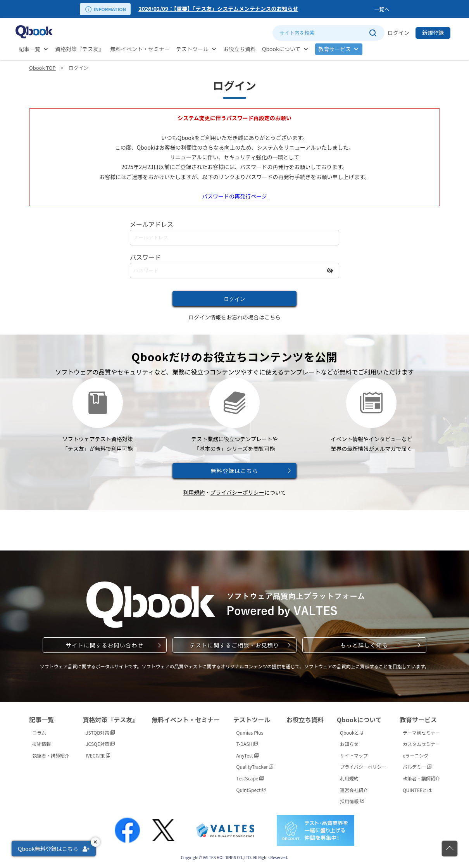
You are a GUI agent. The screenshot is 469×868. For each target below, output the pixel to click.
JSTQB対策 (100, 733)
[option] (255, 9)
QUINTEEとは (417, 790)
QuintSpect (251, 790)
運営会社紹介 (354, 790)
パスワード (145, 257)
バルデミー (417, 767)
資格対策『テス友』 (79, 49)
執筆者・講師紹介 (51, 755)
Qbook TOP (42, 68)
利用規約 (194, 492)
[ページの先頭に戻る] (450, 849)
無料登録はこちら (234, 471)
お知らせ (349, 744)
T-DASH (247, 744)
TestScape (250, 778)
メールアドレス (152, 224)
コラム (39, 733)
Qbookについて (281, 49)
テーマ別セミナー (421, 733)
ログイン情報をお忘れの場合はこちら (234, 317)
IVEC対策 (98, 755)
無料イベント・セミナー (140, 49)
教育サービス (335, 49)
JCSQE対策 (100, 744)
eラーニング (416, 755)
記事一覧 (29, 49)
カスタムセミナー (421, 744)
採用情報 (352, 801)
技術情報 (41, 744)
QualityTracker (255, 767)
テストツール (192, 49)
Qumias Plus (250, 733)
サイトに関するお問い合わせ (105, 645)
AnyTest (247, 755)
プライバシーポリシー (237, 492)
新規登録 (433, 33)
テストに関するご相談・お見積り (234, 645)
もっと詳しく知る (364, 645)
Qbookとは (352, 733)
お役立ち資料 (240, 49)
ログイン (398, 33)
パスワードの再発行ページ (234, 196)
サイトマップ (354, 755)
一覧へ (382, 9)
